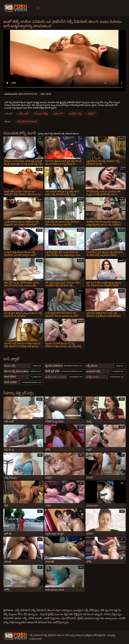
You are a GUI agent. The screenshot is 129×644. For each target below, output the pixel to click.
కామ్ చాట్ (24, 113)
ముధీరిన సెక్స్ (75, 113)
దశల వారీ (58, 113)
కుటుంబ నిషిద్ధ (41, 113)
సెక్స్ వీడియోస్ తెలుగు (27, 121)
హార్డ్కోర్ (91, 113)
